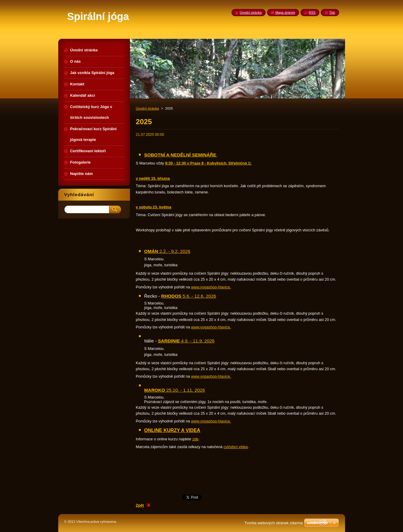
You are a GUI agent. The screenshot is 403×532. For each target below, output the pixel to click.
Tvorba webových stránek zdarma (273, 523)
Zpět (140, 505)
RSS (312, 13)
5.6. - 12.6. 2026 (189, 296)
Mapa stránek (285, 13)
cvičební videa (236, 447)
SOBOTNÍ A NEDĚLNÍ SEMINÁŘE (181, 155)
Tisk (332, 13)
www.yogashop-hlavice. (211, 287)
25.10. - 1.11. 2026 (175, 390)
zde (196, 439)
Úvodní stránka (147, 108)
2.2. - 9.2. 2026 (167, 251)
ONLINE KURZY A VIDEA (172, 430)
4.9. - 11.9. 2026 (186, 341)
